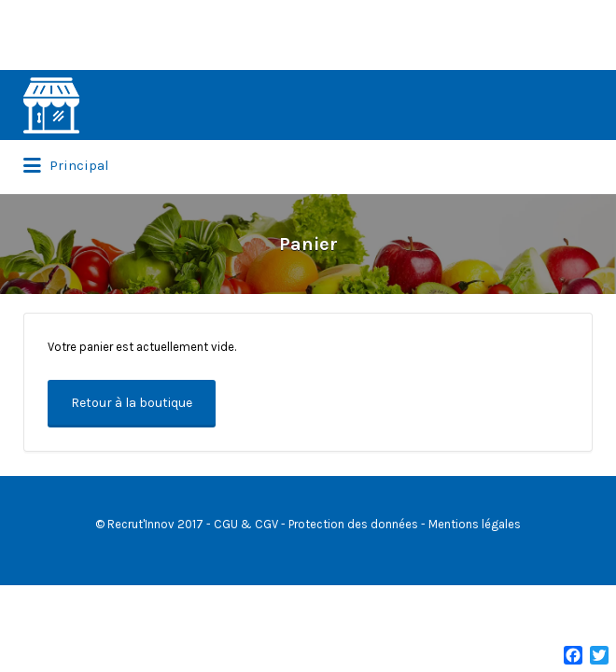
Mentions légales (475, 524)
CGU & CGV (246, 524)
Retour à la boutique (132, 403)
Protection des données (353, 524)
